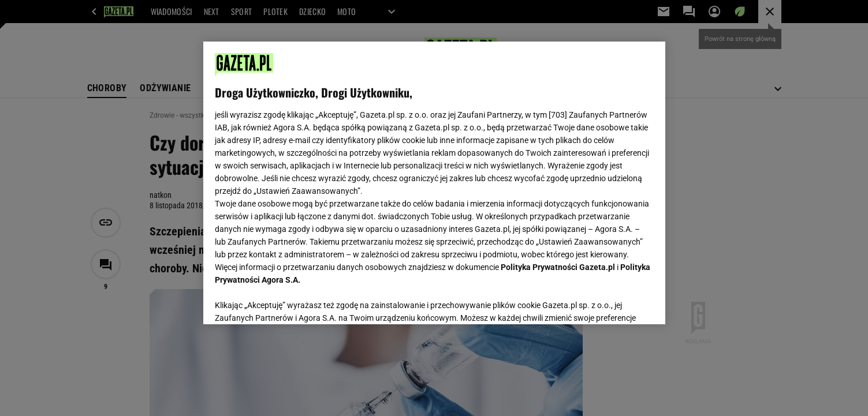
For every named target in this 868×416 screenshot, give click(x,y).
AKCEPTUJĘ (614, 302)
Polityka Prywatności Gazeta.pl (558, 267)
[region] (434, 183)
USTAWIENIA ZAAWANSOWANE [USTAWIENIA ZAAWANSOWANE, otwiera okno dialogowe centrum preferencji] (290, 301)
